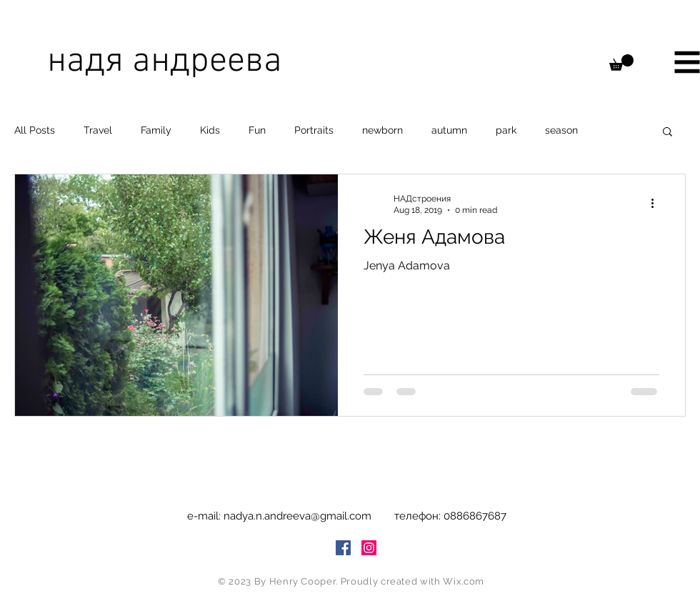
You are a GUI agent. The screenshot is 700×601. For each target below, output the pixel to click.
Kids (210, 130)
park (506, 130)
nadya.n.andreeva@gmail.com (297, 516)
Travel (98, 130)
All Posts (35, 130)
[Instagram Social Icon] (369, 548)
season (561, 130)
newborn (382, 130)
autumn (449, 130)
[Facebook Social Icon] (343, 548)
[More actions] (657, 204)
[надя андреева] (191, 62)
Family (156, 130)
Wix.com (464, 581)
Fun (257, 130)
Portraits (314, 130)
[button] (621, 63)
